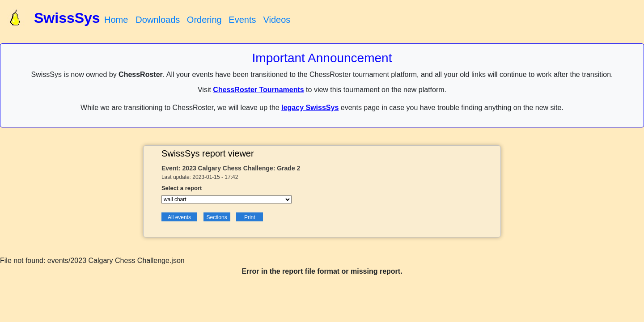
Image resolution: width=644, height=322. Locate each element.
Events (242, 20)
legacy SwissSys (310, 108)
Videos (277, 20)
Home (116, 20)
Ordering (204, 20)
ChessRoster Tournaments (258, 90)
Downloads (158, 20)
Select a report (182, 188)
